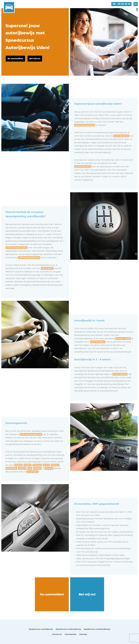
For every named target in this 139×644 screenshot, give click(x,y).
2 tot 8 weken (120, 382)
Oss (30, 476)
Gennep (37, 473)
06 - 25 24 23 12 (121, 4)
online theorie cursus (16, 255)
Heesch (55, 473)
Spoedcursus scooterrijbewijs (97, 629)
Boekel (18, 473)
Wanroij (49, 476)
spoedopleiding (83, 174)
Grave (46, 473)
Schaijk (37, 476)
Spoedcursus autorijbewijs (41, 629)
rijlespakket (47, 276)
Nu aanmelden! (52, 594)
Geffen (27, 473)
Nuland (22, 476)
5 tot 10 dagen (98, 349)
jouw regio (32, 479)
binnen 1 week (123, 346)
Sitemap (83, 634)
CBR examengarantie (29, 265)
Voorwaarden (71, 634)
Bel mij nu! (87, 594)
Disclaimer (57, 634)
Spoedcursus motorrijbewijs (68, 629)
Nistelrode (11, 476)
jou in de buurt (121, 143)
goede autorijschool (85, 133)
